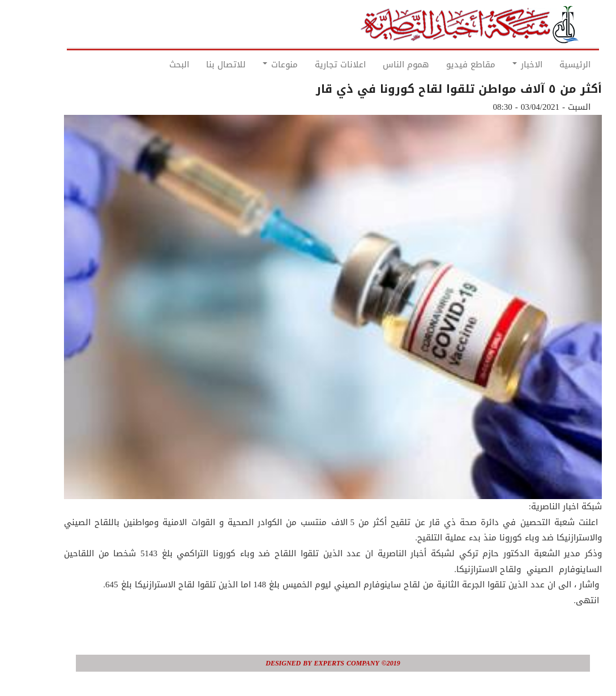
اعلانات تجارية (315, 65)
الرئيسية (550, 65)
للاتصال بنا (201, 65)
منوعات (255, 65)
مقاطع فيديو (446, 65)
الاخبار (502, 65)
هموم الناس (381, 65)
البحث (154, 65)
